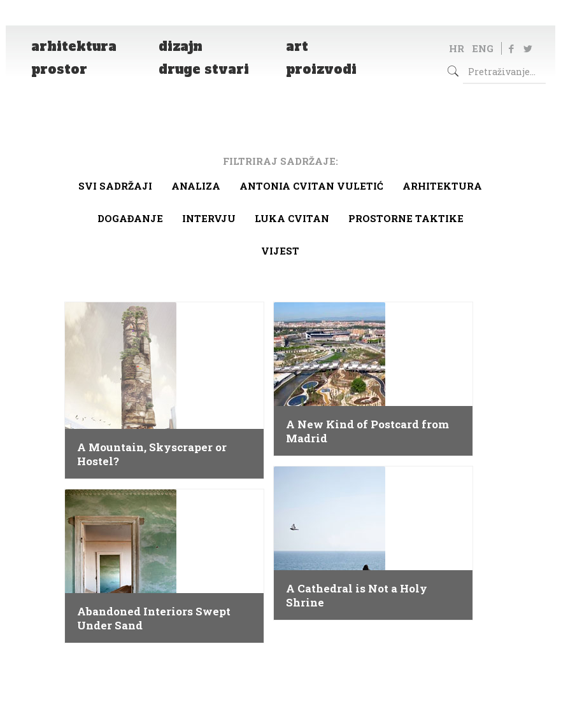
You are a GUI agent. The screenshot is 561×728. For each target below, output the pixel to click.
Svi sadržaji (115, 186)
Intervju (209, 218)
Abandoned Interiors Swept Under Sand (154, 619)
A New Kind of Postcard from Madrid (367, 431)
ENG (483, 48)
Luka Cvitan (292, 218)
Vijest (280, 251)
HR (457, 48)
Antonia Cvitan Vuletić (311, 186)
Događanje (130, 218)
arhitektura (442, 186)
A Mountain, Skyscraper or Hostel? (152, 454)
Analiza (196, 186)
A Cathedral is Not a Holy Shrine (357, 596)
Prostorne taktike (406, 218)
